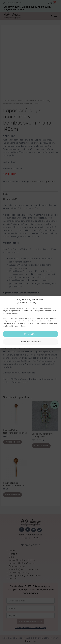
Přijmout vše (30, 334)
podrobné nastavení (30, 342)
